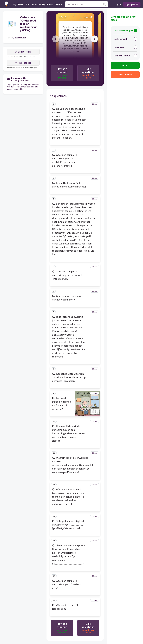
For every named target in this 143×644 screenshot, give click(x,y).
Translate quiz (23, 63)
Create (58, 4)
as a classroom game (126, 30)
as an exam (126, 47)
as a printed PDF (126, 56)
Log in (118, 4)
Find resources (33, 4)
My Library (48, 4)
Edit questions (23, 52)
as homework (126, 39)
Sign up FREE (132, 4)
